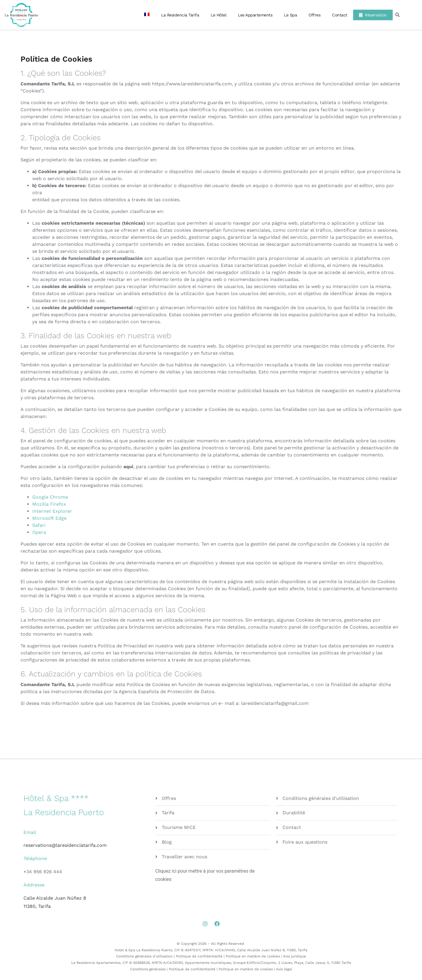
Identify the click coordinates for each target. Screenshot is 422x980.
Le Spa (290, 15)
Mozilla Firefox (49, 504)
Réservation (373, 15)
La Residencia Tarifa (180, 15)
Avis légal (284, 969)
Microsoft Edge (49, 518)
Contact (340, 15)
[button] (398, 15)
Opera (39, 532)
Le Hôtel (218, 15)
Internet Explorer (52, 511)
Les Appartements (255, 15)
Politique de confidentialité (199, 956)
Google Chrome (50, 497)
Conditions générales (148, 969)
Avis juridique (295, 956)
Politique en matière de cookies (253, 956)
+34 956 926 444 (43, 872)
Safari (39, 525)
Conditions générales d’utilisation (144, 956)
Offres (314, 15)
